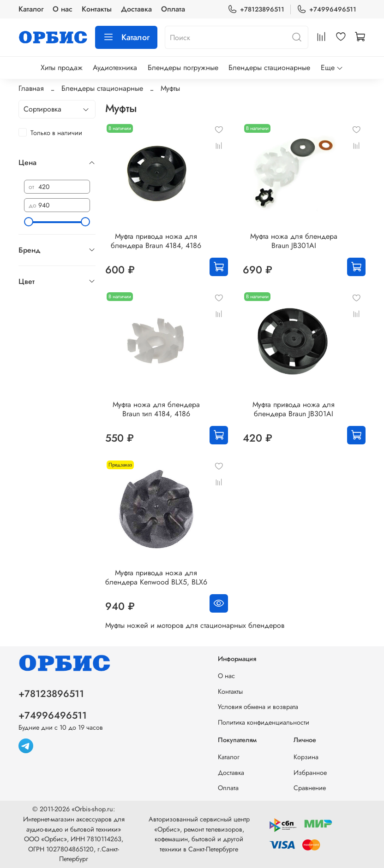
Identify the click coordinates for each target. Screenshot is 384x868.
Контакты (97, 9)
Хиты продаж (62, 68)
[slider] (29, 222)
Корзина (306, 757)
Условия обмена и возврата (258, 707)
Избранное (310, 773)
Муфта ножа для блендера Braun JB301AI (294, 241)
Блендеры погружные (183, 68)
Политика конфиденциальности (264, 722)
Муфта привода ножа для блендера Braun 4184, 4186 (156, 241)
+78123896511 (256, 9)
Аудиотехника (115, 68)
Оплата (173, 9)
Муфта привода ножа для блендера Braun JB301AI (294, 409)
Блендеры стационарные (269, 68)
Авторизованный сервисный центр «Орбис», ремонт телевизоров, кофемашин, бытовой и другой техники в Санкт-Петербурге (199, 834)
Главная (31, 88)
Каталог (31, 9)
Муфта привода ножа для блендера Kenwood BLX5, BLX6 (156, 577)
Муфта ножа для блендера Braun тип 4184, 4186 (156, 409)
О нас (63, 9)
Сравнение (310, 788)
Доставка (136, 9)
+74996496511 (327, 9)
